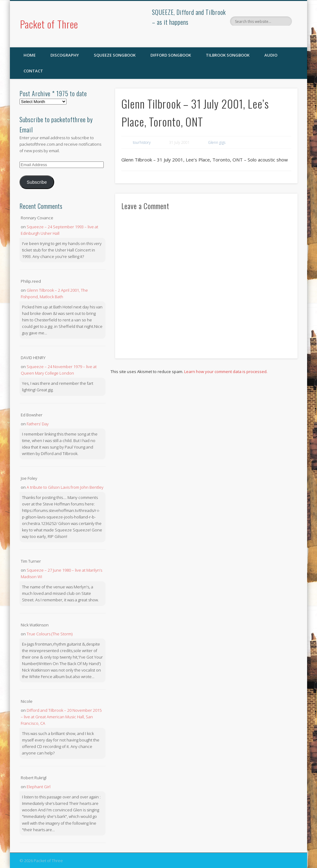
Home (30, 55)
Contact (33, 71)
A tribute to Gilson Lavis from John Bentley (65, 487)
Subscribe (37, 182)
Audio (271, 55)
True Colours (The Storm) (50, 634)
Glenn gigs (217, 142)
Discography (65, 55)
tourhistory (142, 142)
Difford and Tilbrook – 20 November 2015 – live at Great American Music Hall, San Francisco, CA (61, 717)
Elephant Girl (39, 787)
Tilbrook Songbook (228, 55)
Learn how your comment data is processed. (226, 372)
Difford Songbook (171, 55)
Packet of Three (49, 24)
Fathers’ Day (38, 424)
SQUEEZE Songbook (115, 55)
